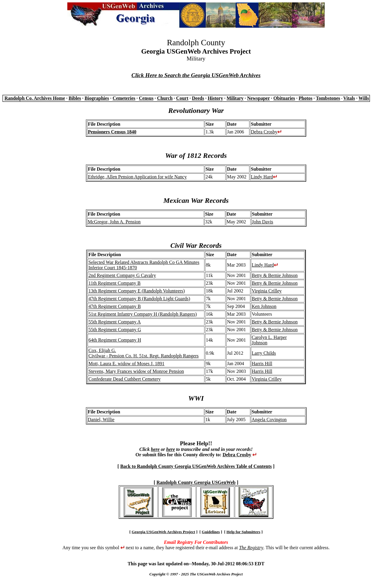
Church (165, 98)
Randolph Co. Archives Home (35, 98)
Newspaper (259, 98)
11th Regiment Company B (115, 283)
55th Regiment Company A (115, 322)
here (155, 449)
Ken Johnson (264, 306)
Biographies (97, 98)
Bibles (75, 98)
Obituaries (284, 98)
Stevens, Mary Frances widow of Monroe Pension (136, 371)
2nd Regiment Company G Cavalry (122, 275)
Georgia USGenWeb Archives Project (163, 532)
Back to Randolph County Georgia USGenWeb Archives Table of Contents (196, 466)
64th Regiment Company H (115, 340)
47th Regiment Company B (115, 306)
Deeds (198, 98)
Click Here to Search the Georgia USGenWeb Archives (196, 75)
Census (146, 98)
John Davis (263, 222)
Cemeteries (124, 98)
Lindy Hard (262, 177)
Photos (306, 98)
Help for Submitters (243, 532)
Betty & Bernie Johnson (275, 275)
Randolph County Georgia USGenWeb (196, 482)
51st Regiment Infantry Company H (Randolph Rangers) (143, 314)
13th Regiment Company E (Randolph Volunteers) (137, 291)
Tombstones (328, 98)
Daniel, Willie (101, 420)
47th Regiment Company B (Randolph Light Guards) (139, 299)
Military (235, 98)
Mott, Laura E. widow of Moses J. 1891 (126, 364)
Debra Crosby (264, 132)
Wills (364, 98)
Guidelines (211, 532)
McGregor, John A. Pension (114, 222)
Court (182, 98)
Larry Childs (264, 353)
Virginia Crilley (267, 291)
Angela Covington (269, 420)
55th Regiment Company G (115, 330)
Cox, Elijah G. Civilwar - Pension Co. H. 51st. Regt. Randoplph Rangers (144, 353)
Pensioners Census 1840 (112, 132)
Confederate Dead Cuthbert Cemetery (125, 379)
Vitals (349, 98)
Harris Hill (262, 364)
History (215, 98)
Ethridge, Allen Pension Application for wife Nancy (137, 177)
